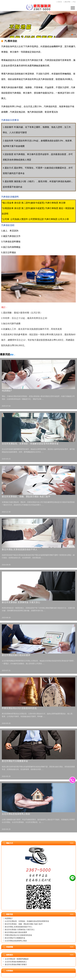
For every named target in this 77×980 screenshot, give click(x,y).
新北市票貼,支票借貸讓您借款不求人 (20, 549)
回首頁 (60, 2)
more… (72, 843)
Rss (74, 2)
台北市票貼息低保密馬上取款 (16, 814)
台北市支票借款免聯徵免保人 (16, 962)
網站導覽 (67, 2)
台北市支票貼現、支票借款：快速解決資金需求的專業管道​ (30, 444)
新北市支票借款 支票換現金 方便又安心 (21, 602)
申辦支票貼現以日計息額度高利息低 (19, 708)
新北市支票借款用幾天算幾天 (16, 964)
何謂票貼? (7, 391)
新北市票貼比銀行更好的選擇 (16, 655)
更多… (13, 355)
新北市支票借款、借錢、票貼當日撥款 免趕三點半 (26, 497)
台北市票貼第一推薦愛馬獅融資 (17, 959)
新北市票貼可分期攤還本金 (15, 761)
